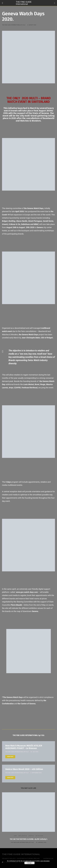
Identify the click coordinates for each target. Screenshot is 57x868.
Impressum (48, 859)
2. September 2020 (36, 773)
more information (45, 861)
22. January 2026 (41, 842)
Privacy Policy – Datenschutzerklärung (21, 859)
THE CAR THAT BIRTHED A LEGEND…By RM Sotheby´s (28, 839)
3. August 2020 (32, 25)
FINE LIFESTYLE (23, 836)
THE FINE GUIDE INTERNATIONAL (21, 854)
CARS (15, 836)
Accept (29, 863)
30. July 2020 (34, 752)
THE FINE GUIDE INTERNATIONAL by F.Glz (14, 25)
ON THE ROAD (39, 836)
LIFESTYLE (31, 836)
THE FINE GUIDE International (24, 3)
